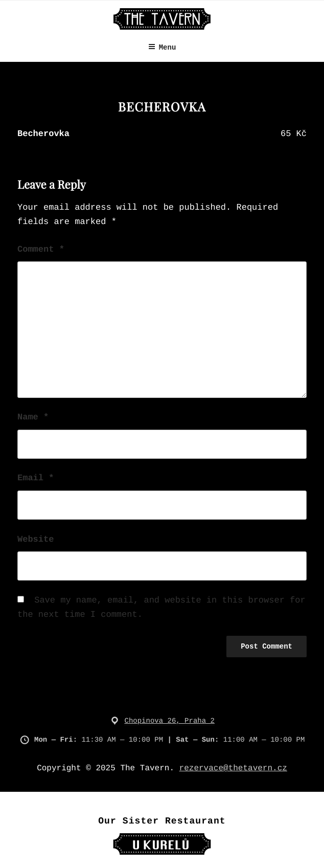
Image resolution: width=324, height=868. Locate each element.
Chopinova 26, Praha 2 (169, 721)
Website (36, 540)
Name (33, 418)
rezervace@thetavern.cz (233, 768)
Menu (162, 47)
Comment (41, 250)
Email (36, 478)
